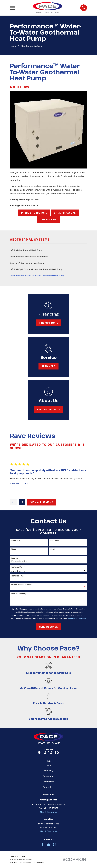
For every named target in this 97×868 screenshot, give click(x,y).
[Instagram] (55, 844)
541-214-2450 (49, 752)
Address (14, 558)
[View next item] (22, 502)
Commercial (49, 782)
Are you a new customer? (22, 585)
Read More (49, 366)
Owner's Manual (65, 213)
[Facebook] (42, 844)
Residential (48, 776)
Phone (14, 549)
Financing (48, 770)
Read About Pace (49, 409)
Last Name (55, 541)
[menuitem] (48, 250)
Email (53, 549)
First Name (16, 541)
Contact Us (49, 220)
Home (49, 765)
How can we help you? (20, 594)
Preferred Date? (18, 567)
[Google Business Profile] (48, 844)
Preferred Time (17, 576)
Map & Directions (48, 812)
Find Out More (48, 323)
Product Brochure (34, 213)
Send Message (49, 627)
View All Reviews (42, 502)
